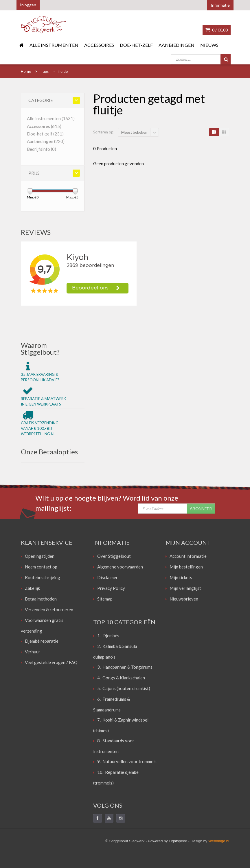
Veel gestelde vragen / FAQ (51, 662)
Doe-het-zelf (136, 45)
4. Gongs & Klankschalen (121, 678)
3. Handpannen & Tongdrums (125, 667)
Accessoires (99, 45)
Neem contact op (41, 567)
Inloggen (28, 5)
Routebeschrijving (43, 577)
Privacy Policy (111, 588)
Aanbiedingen (177, 45)
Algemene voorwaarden (120, 567)
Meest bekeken (134, 132)
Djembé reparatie (42, 641)
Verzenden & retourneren (49, 609)
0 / (217, 30)
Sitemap (105, 599)
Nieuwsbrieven (184, 599)
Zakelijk (32, 588)
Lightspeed (178, 841)
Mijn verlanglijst (185, 588)
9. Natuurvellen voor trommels (127, 761)
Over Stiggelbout (114, 556)
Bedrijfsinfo (42, 149)
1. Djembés (108, 635)
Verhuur (33, 652)
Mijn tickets (181, 577)
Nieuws (209, 45)
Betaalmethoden (41, 599)
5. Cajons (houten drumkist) (124, 688)
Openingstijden (40, 556)
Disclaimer (107, 577)
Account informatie (188, 556)
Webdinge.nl (219, 841)
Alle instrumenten (54, 45)
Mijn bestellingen (186, 567)
